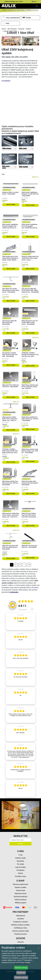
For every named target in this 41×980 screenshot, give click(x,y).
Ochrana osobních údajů (20, 931)
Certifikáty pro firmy (20, 928)
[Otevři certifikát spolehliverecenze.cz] (26, 602)
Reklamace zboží (20, 893)
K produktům (6, 81)
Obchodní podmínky (20, 897)
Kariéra (20, 873)
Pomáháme (21, 870)
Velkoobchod (20, 916)
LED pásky (35, 588)
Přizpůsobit (21, 973)
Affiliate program (21, 903)
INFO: (34, 2)
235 (23, 609)
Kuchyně (21, 29)
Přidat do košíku (11, 205)
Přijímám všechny (21, 968)
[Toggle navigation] (37, 6)
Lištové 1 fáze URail (10, 31)
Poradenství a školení (20, 922)
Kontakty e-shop (20, 876)
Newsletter (20, 861)
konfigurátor (14, 592)
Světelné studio (20, 858)
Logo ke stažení (21, 867)
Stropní (28, 29)
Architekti (20, 919)
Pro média (21, 864)
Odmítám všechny (21, 977)
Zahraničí (21, 942)
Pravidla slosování (20, 934)
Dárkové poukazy (21, 900)
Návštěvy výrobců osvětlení (20, 925)
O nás (21, 855)
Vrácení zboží (20, 890)
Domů (4, 29)
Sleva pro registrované (21, 884)
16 (29, 565)
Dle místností (12, 29)
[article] (20, 621)
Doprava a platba (20, 887)
